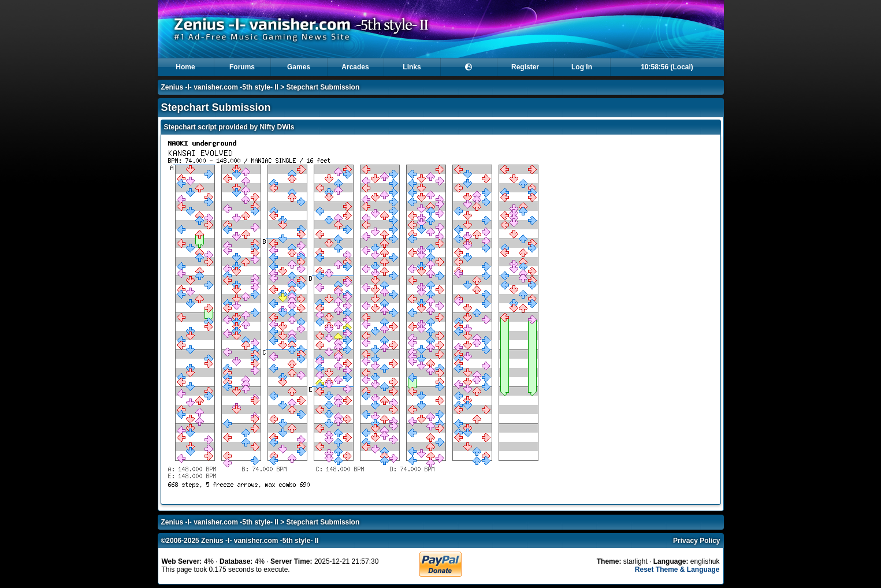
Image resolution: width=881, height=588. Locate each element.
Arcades (355, 67)
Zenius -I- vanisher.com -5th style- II (220, 87)
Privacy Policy (696, 541)
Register (525, 67)
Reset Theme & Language (677, 570)
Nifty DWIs (277, 127)
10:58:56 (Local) (667, 67)
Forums (242, 67)
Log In (582, 67)
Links (412, 67)
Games (299, 67)
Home (185, 67)
